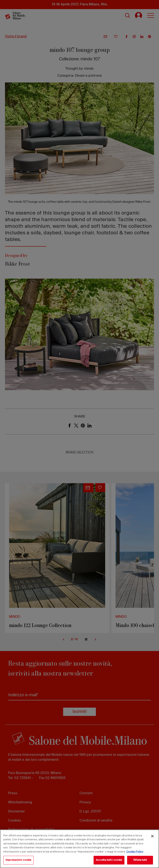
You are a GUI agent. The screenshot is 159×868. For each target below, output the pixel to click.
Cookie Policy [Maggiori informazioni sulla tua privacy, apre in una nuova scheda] (135, 852)
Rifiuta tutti (140, 860)
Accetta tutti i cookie (109, 860)
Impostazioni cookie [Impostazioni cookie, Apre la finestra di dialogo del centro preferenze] (18, 860)
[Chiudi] (152, 836)
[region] (79, 849)
